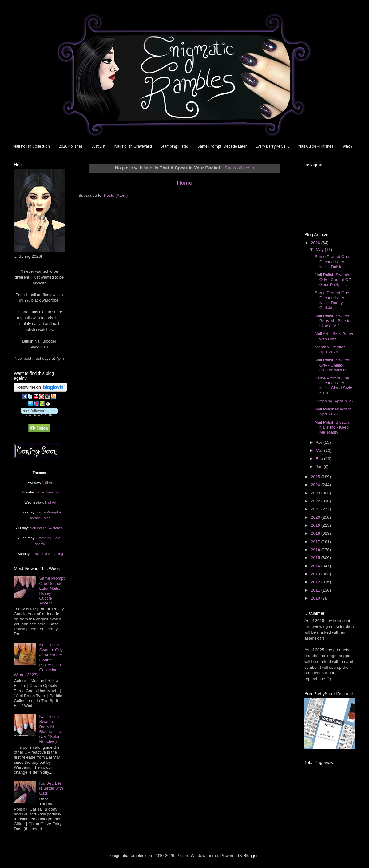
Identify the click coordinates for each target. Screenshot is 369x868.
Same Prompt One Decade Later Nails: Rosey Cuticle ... (332, 300)
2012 (316, 582)
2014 (316, 566)
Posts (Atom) (116, 195)
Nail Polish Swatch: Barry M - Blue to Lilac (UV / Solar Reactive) (50, 729)
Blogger (251, 856)
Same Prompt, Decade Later (222, 147)
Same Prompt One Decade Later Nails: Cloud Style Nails (334, 386)
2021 (316, 509)
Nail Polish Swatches (46, 528)
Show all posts (239, 168)
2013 (316, 574)
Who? (347, 147)
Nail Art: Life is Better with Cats (51, 788)
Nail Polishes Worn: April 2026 (333, 412)
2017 (316, 542)
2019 (316, 525)
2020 (316, 517)
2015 (316, 558)
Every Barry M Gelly (273, 147)
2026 (316, 243)
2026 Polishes (71, 147)
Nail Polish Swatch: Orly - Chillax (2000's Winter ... (333, 365)
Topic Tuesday (48, 492)
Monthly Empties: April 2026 (331, 349)
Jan (320, 467)
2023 (316, 493)
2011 (316, 590)
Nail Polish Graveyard (133, 147)
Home (184, 183)
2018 (316, 533)
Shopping (56, 554)
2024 (316, 485)
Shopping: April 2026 (334, 401)
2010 (316, 598)
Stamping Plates (175, 147)
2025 (316, 477)
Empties (38, 554)
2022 (316, 501)
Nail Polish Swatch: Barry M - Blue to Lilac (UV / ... (333, 321)
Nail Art (48, 482)
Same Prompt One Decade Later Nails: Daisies (332, 262)
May (320, 250)
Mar (320, 450)
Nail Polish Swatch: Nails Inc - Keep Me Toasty (333, 427)
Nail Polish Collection (32, 147)
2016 (316, 550)
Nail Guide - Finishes (316, 147)
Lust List (99, 147)
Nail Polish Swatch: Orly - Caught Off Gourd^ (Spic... (333, 280)
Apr (320, 442)
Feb (320, 459)
